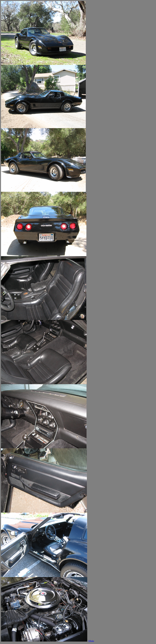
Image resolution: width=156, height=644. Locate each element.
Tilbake (91, 641)
